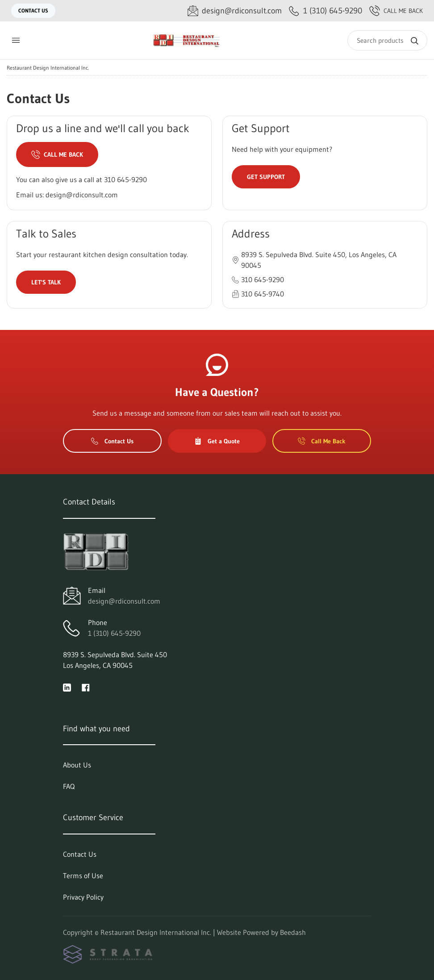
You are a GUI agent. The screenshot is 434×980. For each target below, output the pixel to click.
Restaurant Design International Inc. (48, 68)
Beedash (293, 932)
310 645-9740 (263, 294)
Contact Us (33, 10)
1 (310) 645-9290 (114, 633)
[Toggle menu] (16, 40)
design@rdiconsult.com (82, 195)
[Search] (387, 40)
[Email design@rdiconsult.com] (235, 11)
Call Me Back (396, 11)
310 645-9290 (125, 179)
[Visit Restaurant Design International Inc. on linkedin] (67, 687)
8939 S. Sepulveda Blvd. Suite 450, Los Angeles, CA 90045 (319, 260)
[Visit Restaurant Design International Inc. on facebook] (86, 687)
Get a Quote (217, 441)
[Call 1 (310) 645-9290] (325, 11)
